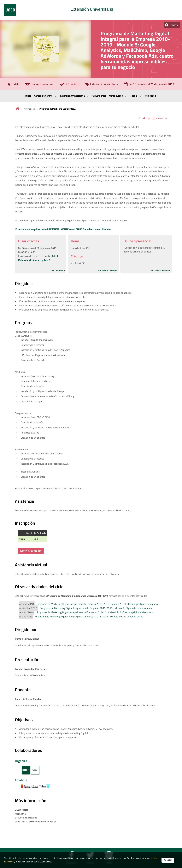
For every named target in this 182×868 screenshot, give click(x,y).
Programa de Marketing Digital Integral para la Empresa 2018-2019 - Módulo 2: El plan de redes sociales (96, 608)
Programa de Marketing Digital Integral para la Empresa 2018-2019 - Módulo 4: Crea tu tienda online (89, 617)
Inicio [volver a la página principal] (18, 109)
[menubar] (91, 96)
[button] (139, 118)
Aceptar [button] (168, 860)
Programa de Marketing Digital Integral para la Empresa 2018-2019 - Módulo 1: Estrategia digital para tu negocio (97, 604)
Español (174, 25)
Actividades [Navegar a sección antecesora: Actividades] (29, 109)
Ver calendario (58, 270)
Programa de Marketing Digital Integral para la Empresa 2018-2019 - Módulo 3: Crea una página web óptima (95, 612)
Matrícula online (31, 551)
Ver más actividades (108, 270)
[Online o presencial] (40, 85)
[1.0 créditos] (70, 85)
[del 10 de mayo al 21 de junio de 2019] (149, 85)
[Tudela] (14, 85)
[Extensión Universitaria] (102, 85)
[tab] (91, 10)
